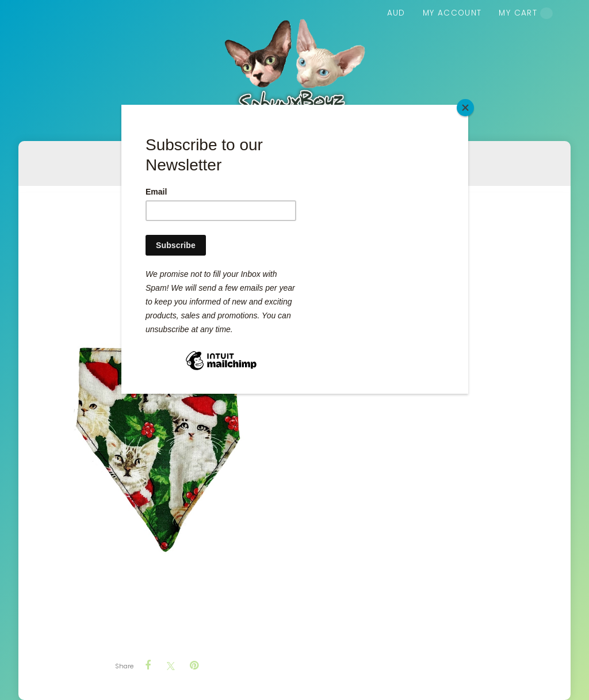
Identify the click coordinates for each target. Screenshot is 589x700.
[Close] (465, 108)
